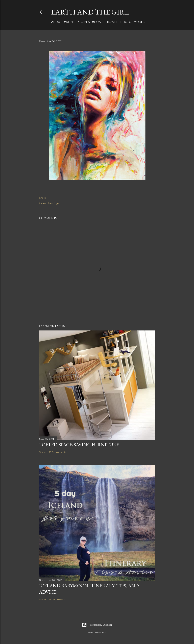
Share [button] (42, 198)
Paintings (53, 203)
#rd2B (69, 22)
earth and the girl (90, 12)
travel (112, 22)
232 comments (58, 452)
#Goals (98, 22)
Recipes (83, 22)
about (56, 22)
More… (139, 22)
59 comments (57, 599)
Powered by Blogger (97, 625)
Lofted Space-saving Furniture (79, 445)
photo (126, 22)
